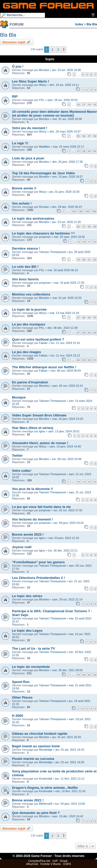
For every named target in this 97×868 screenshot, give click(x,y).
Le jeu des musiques (29, 324)
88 (78, 360)
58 (95, 136)
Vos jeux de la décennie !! (32, 489)
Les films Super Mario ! (31, 81)
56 (84, 136)
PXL (42, 100)
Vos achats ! (22, 203)
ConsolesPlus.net (39, 861)
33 (78, 675)
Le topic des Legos (27, 631)
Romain (44, 207)
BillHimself (46, 804)
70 (95, 317)
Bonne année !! (24, 188)
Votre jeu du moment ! (30, 128)
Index (79, 24)
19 (95, 104)
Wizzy (43, 85)
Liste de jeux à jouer (28, 158)
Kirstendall (46, 779)
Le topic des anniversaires (33, 218)
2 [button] (52, 49)
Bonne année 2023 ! (28, 534)
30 (95, 151)
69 (89, 317)
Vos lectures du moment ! (32, 519)
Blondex (44, 70)
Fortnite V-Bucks (51, 864)
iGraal (63, 861)
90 (89, 360)
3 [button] (58, 49)
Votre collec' (22, 471)
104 (81, 211)
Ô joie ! (18, 67)
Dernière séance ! (26, 248)
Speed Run (21, 682)
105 (87, 211)
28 (84, 151)
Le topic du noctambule (31, 667)
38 (84, 333)
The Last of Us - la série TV (34, 649)
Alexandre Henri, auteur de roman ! (40, 443)
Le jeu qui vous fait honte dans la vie (41, 507)
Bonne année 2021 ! (28, 800)
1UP (55, 861)
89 (84, 360)
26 (78, 226)
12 (95, 242)
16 (78, 104)
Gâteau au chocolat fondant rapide (40, 734)
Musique (19, 397)
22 (95, 259)
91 (95, 360)
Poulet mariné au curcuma (33, 759)
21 (89, 259)
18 (89, 104)
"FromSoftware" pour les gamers (38, 562)
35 (89, 675)
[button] (64, 49)
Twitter (17, 456)
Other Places (22, 697)
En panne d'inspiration (30, 382)
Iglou (42, 431)
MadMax (44, 147)
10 (84, 242)
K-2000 (17, 716)
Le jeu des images (27, 352)
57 (89, 136)
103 (74, 211)
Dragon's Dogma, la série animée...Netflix (45, 788)
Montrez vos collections (31, 294)
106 (94, 211)
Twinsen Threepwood (52, 252)
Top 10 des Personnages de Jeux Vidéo (44, 173)
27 (78, 151)
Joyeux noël (22, 547)
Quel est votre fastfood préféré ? (38, 339)
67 (78, 317)
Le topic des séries (27, 596)
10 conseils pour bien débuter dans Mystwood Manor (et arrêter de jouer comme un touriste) (54, 114)
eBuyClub (32, 864)
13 (95, 482)
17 (84, 104)
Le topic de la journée (29, 309)
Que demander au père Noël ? (36, 813)
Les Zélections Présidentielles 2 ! (38, 578)
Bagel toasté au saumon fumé (36, 746)
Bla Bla (92, 24)
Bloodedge (46, 750)
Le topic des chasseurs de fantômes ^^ (43, 233)
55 (78, 136)
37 (78, 333)
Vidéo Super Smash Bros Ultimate (39, 415)
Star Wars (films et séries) (33, 428)
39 (89, 333)
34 (84, 675)
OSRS (67, 864)
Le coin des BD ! (25, 267)
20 (84, 259)
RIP (15, 96)
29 (89, 151)
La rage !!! (20, 143)
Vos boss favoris (25, 279)
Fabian (43, 343)
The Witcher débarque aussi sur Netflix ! (44, 367)
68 (84, 317)
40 (95, 333)
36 (95, 675)
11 (89, 242)
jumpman (45, 237)
